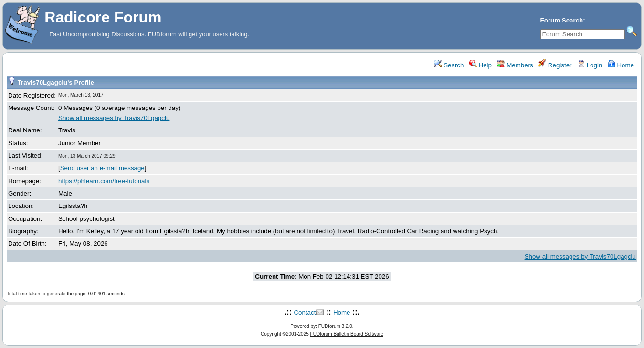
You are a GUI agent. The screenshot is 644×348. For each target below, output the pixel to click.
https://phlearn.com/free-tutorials (104, 181)
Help (480, 65)
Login (590, 65)
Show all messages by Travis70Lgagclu (114, 118)
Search (449, 65)
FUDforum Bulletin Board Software (347, 334)
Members (515, 65)
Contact (305, 312)
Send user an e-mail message (102, 168)
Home (621, 65)
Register (555, 65)
